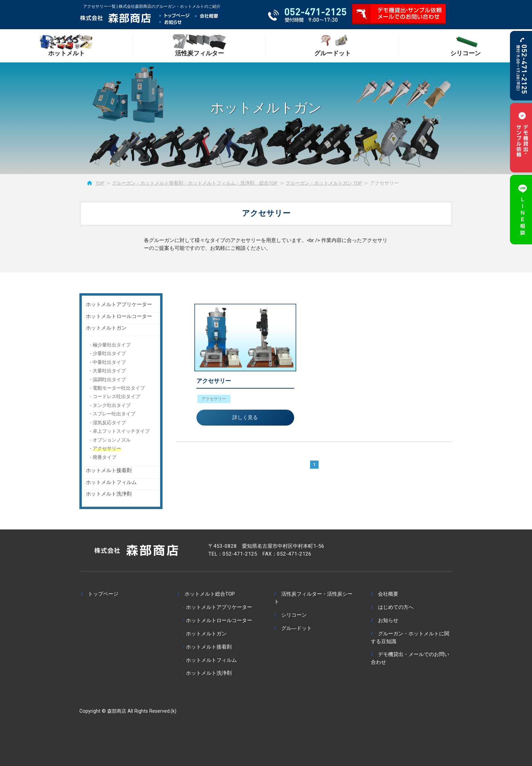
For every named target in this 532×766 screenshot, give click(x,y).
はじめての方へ (396, 607)
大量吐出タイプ (109, 371)
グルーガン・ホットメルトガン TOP (324, 183)
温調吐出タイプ (109, 379)
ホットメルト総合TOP (210, 594)
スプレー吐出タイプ (114, 414)
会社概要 (388, 594)
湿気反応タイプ (109, 423)
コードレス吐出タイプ (116, 396)
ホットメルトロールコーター (119, 316)
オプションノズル (112, 440)
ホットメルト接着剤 (109, 470)
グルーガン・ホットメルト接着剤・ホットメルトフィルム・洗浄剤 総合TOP (195, 183)
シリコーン (294, 615)
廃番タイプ (104, 457)
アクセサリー (214, 381)
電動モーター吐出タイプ (119, 388)
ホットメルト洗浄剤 (109, 494)
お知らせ (388, 620)
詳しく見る (245, 417)
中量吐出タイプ (109, 362)
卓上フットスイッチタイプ (121, 431)
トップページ (103, 594)
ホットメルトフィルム (111, 482)
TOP (100, 183)
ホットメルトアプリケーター (119, 304)
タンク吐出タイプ (112, 405)
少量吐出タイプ (109, 353)
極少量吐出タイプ (112, 345)
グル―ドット (297, 628)
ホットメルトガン (106, 328)
